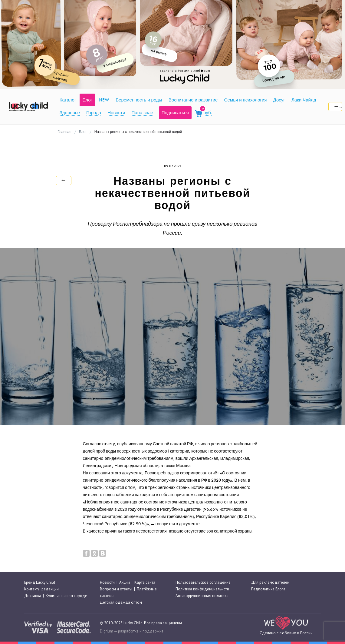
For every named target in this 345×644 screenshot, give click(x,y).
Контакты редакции (41, 589)
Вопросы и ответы (116, 589)
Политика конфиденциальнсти (202, 589)
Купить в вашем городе (66, 596)
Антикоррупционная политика (202, 596)
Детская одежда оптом (121, 602)
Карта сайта (145, 582)
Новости (107, 582)
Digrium (107, 631)
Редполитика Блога (268, 589)
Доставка (33, 596)
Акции (125, 582)
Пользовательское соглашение (203, 582)
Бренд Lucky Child (40, 582)
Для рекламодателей (270, 582)
